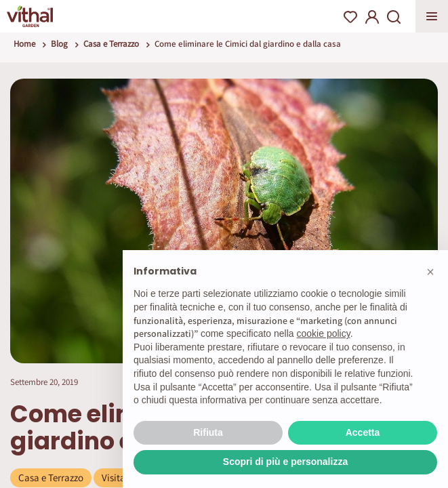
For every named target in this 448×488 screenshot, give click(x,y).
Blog (59, 44)
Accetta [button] (363, 432)
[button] (430, 272)
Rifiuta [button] (208, 432)
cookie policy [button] (324, 333)
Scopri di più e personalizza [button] (285, 462)
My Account (372, 17)
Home (24, 44)
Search (394, 17)
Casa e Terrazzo (111, 44)
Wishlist (350, 17)
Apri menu (432, 16)
